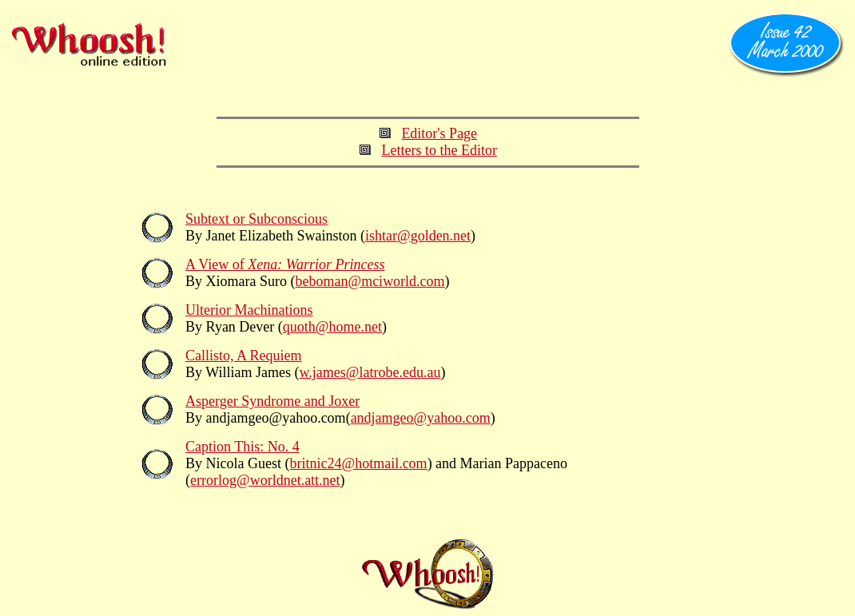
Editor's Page (439, 133)
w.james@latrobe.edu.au (370, 372)
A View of (285, 264)
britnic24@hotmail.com (359, 463)
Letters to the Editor (439, 150)
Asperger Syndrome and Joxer (272, 401)
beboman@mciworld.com (370, 281)
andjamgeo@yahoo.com (421, 418)
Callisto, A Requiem (244, 356)
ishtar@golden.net (418, 236)
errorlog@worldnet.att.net (265, 480)
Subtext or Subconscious (256, 219)
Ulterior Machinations (249, 310)
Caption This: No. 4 (243, 447)
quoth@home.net (332, 327)
